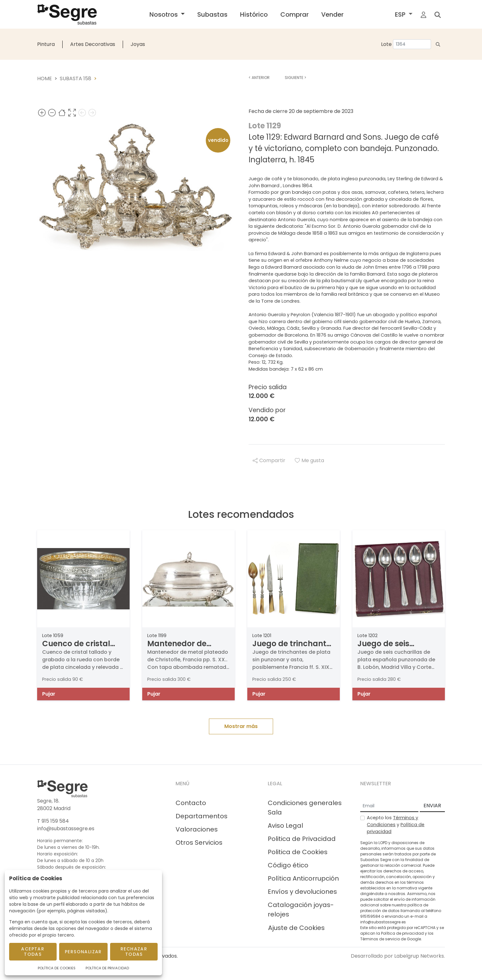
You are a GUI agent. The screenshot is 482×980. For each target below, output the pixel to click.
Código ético (288, 865)
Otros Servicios (199, 843)
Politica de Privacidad (302, 839)
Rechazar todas (134, 952)
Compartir (269, 460)
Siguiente (295, 78)
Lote (386, 44)
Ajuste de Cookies (296, 928)
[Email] (389, 806)
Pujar (49, 694)
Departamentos (202, 816)
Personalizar (83, 952)
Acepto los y (396, 824)
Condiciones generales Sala (305, 808)
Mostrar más (241, 726)
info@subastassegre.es (66, 829)
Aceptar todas (33, 952)
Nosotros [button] (164, 14)
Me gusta (309, 460)
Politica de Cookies (298, 852)
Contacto (191, 803)
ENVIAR (432, 806)
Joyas (138, 44)
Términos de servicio (380, 939)
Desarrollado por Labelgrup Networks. (398, 956)
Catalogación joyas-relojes (301, 910)
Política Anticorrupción (303, 878)
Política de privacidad (402, 933)
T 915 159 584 (53, 821)
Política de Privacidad (107, 968)
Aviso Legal (285, 826)
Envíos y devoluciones (302, 892)
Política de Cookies (57, 968)
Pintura (46, 44)
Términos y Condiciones (392, 821)
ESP (401, 14)
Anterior (259, 78)
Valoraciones (197, 829)
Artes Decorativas (93, 44)
